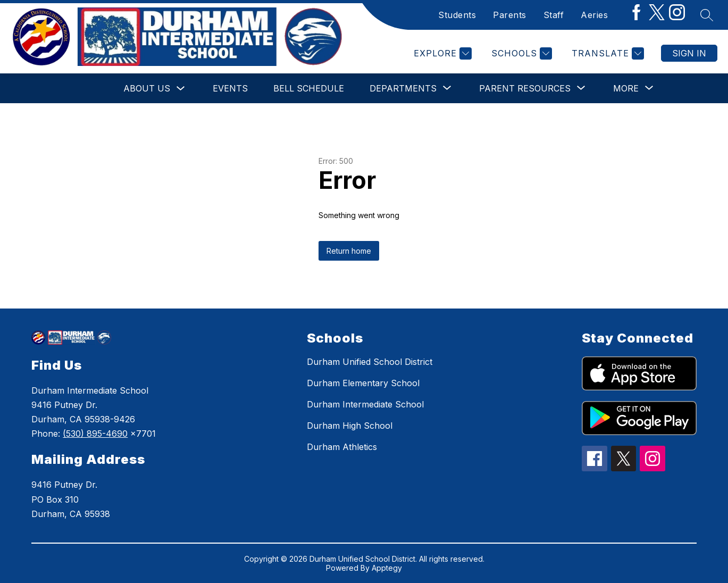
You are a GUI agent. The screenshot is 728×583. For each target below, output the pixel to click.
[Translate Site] (606, 53)
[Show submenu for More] (626, 88)
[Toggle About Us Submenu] (181, 89)
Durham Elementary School (363, 383)
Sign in (689, 53)
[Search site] (707, 15)
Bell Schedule (309, 88)
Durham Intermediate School (365, 404)
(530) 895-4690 (95, 434)
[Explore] (441, 53)
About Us (147, 88)
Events (230, 88)
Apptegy (387, 568)
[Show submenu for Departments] (403, 88)
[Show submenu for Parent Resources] (525, 88)
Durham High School (350, 426)
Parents (510, 15)
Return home (349, 251)
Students (457, 15)
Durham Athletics (342, 447)
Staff (554, 15)
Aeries (594, 15)
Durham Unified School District (370, 362)
